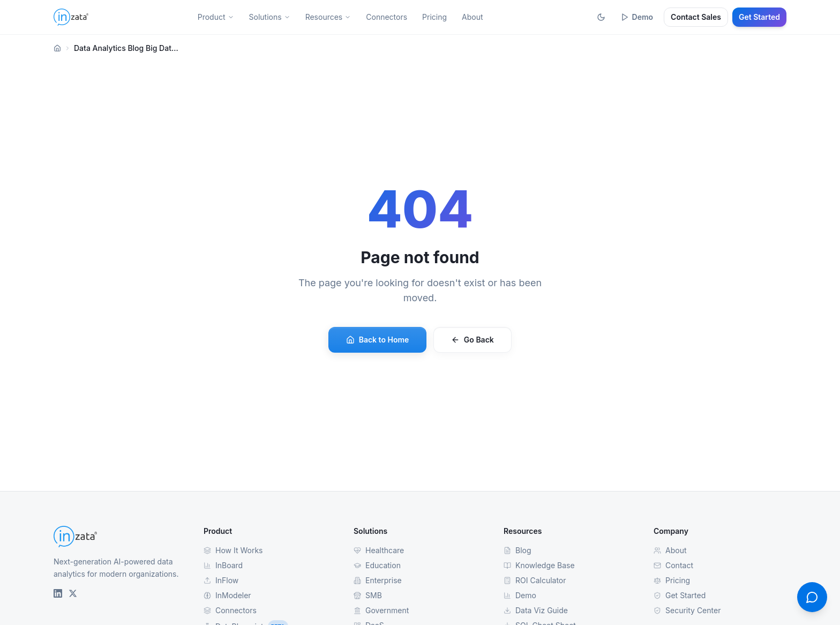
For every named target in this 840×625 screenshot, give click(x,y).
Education (377, 565)
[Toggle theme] (601, 17)
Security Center (687, 610)
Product (216, 17)
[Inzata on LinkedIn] (58, 593)
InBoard (223, 565)
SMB (368, 595)
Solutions (270, 17)
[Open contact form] (812, 597)
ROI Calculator (535, 580)
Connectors (387, 17)
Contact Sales (696, 17)
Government (381, 610)
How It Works (233, 550)
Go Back (472, 340)
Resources (328, 17)
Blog (517, 550)
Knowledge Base (539, 565)
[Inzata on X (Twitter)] (73, 593)
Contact (673, 565)
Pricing (434, 17)
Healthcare (379, 550)
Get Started (759, 17)
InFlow (221, 580)
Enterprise (378, 580)
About (472, 17)
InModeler (227, 595)
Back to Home (378, 340)
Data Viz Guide (536, 610)
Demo (637, 17)
